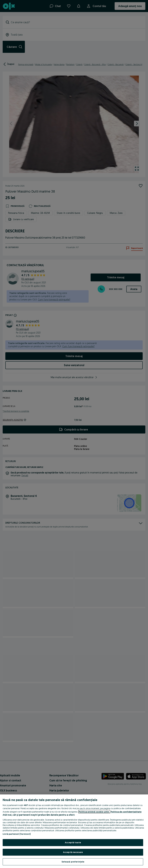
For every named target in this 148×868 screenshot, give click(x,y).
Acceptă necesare (73, 852)
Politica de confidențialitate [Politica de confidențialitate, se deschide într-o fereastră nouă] (126, 812)
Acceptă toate (73, 842)
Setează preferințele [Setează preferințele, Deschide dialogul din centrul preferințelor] (73, 862)
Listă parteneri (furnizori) (17, 834)
